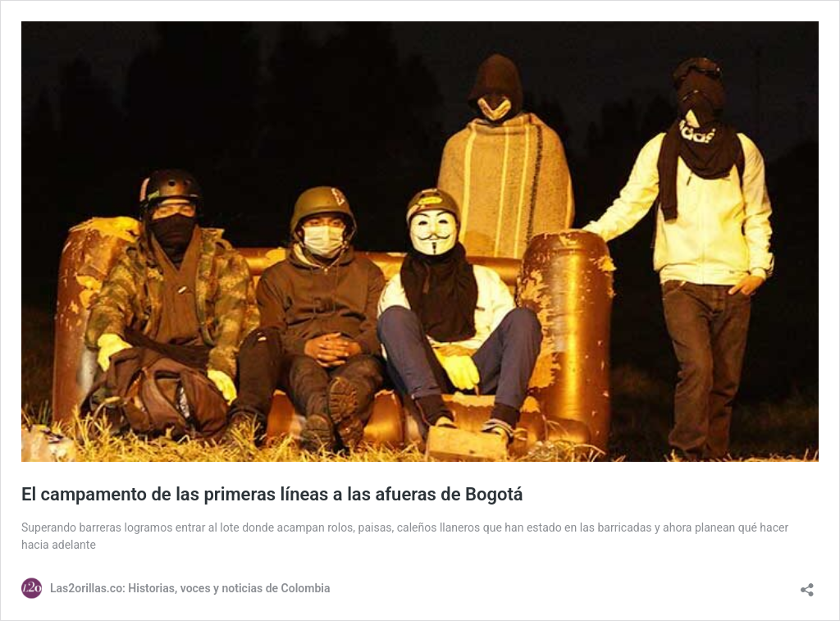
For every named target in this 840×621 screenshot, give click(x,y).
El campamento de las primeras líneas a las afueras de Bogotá (272, 494)
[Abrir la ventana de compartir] (807, 584)
